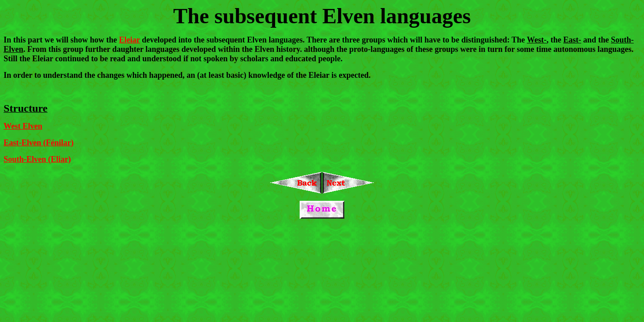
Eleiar (129, 40)
